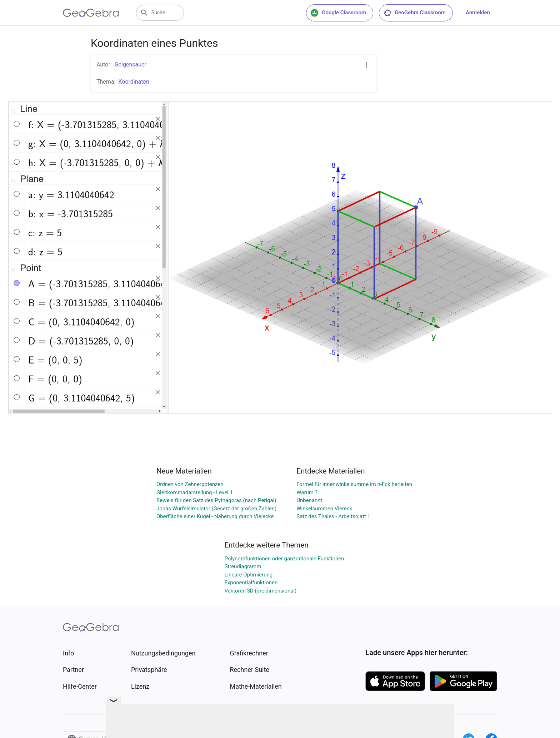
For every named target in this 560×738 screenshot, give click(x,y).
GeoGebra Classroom (414, 13)
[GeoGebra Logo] (91, 13)
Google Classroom (338, 13)
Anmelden (478, 13)
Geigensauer (131, 65)
